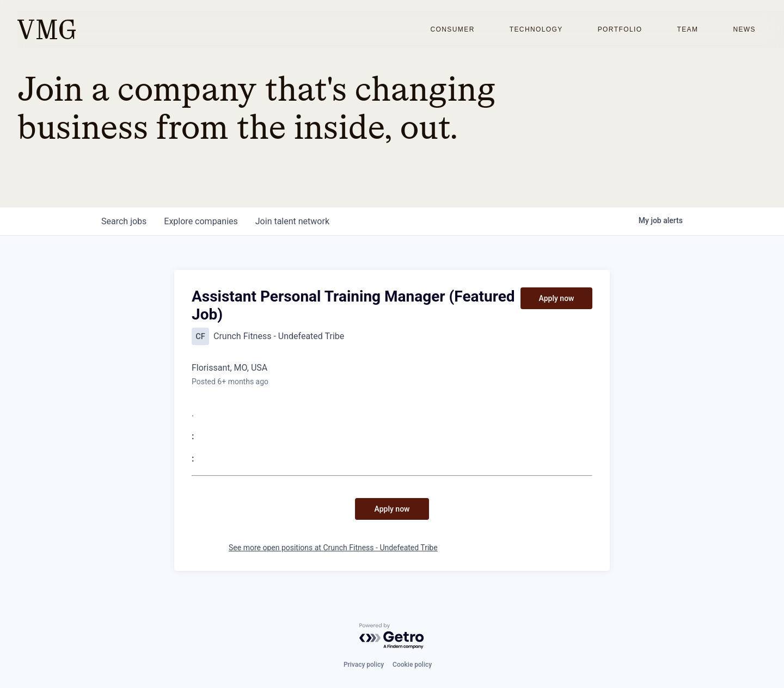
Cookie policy (412, 665)
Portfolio (620, 29)
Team (687, 29)
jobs (124, 221)
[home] (47, 29)
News (744, 29)
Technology (536, 29)
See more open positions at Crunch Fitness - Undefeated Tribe (333, 548)
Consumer (453, 29)
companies (201, 221)
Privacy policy (364, 665)
